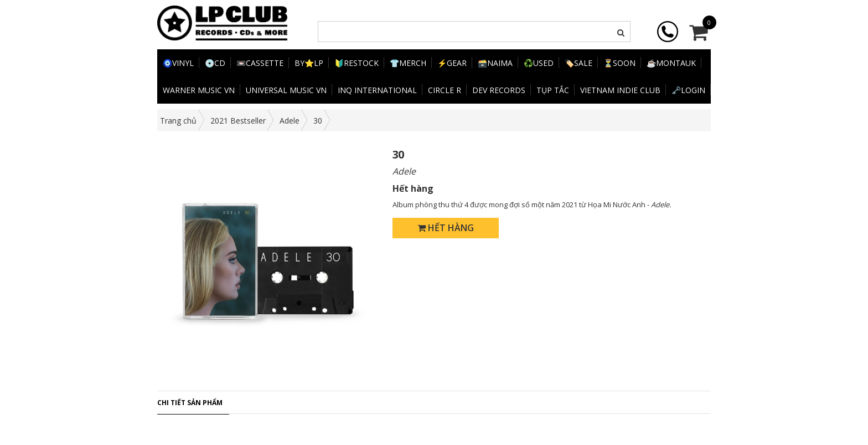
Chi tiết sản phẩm (190, 403)
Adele (290, 121)
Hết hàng (446, 228)
